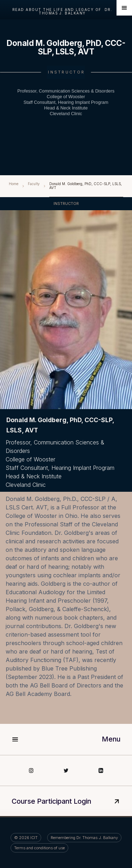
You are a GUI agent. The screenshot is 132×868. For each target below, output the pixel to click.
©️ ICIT (26, 838)
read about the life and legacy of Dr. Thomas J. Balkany (62, 11)
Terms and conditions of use (39, 848)
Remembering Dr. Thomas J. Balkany (84, 838)
